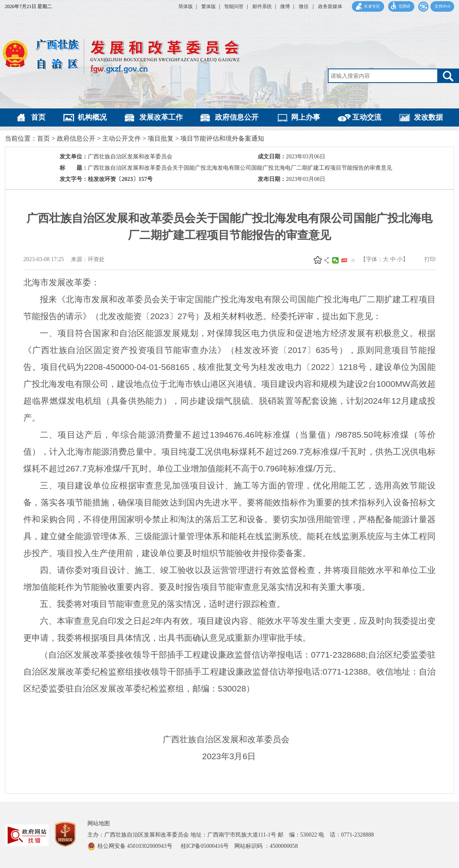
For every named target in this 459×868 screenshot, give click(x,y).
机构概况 (92, 117)
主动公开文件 (122, 138)
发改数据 (428, 117)
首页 (38, 117)
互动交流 (367, 117)
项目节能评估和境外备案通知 (222, 138)
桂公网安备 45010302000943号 (135, 846)
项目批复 (161, 138)
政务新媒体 (330, 6)
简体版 (186, 6)
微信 (304, 6)
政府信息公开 (237, 117)
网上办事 (306, 117)
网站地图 (99, 823)
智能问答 (234, 6)
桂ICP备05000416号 (208, 846)
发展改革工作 (161, 117)
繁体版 (209, 6)
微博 (285, 6)
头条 (344, 260)
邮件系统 (262, 6)
